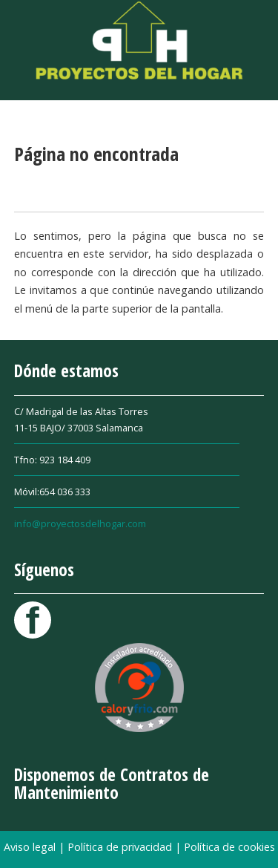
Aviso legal (31, 847)
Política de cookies (229, 847)
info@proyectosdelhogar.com (80, 523)
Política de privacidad (121, 847)
